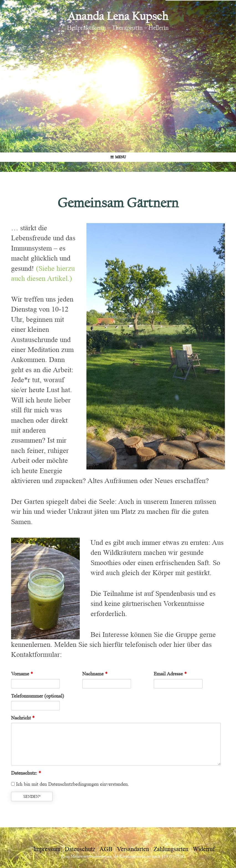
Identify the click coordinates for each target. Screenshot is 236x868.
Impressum (47, 849)
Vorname (22, 674)
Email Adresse (170, 674)
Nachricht (23, 718)
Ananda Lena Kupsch (118, 16)
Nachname (95, 674)
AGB (106, 849)
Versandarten (133, 849)
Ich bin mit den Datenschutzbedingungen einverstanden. (70, 784)
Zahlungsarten (171, 849)
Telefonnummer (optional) (38, 696)
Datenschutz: (26, 773)
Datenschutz (80, 849)
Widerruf (204, 849)
